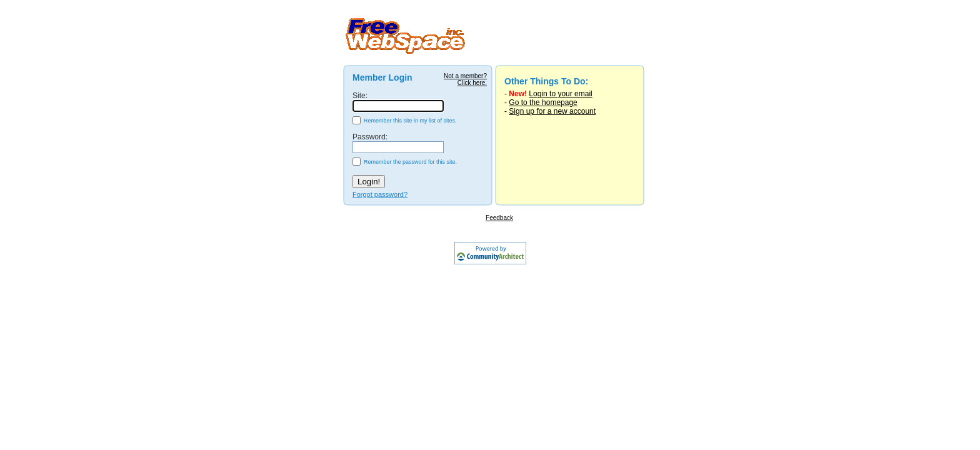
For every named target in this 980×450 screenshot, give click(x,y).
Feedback (499, 218)
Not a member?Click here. (465, 79)
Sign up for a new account (552, 111)
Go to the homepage (543, 102)
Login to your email (560, 94)
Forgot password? (380, 194)
